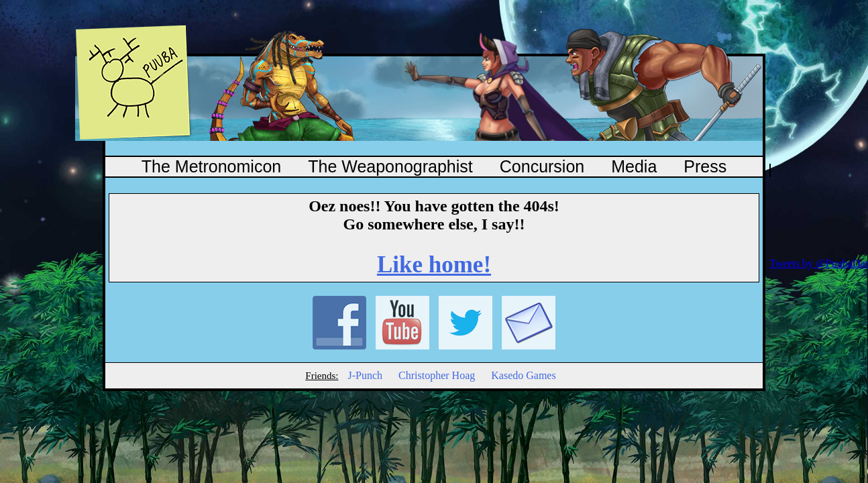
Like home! (434, 265)
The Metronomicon (211, 166)
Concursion (542, 166)
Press (705, 166)
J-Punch (365, 375)
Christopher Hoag (437, 375)
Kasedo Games (523, 375)
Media (634, 166)
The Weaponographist (390, 166)
